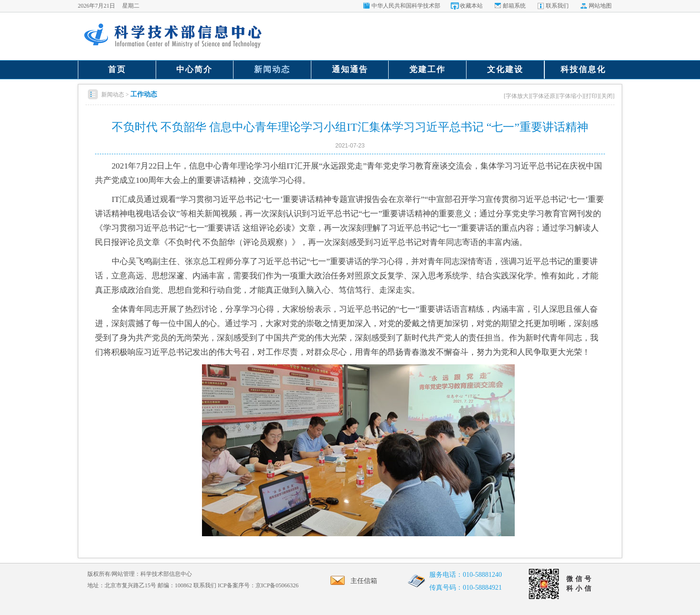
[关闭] (607, 96)
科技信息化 (583, 69)
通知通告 (350, 69)
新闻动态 (272, 69)
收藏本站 (471, 6)
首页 (117, 69)
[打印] (592, 96)
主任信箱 (351, 581)
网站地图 (600, 6)
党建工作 (427, 69)
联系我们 (557, 6)
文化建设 (505, 69)
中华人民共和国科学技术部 (406, 6)
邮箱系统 (514, 6)
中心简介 (194, 69)
